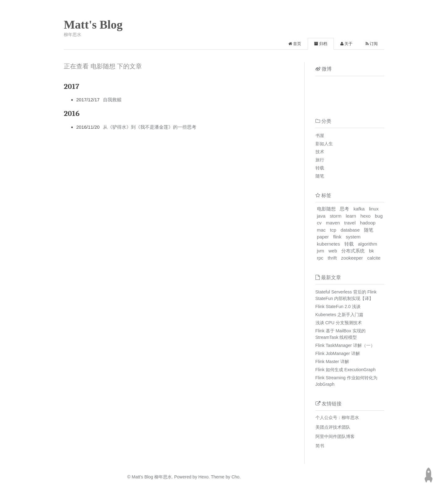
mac (321, 230)
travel (350, 223)
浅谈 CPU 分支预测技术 (339, 323)
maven (333, 223)
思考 (344, 209)
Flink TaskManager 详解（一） (345, 345)
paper (323, 237)
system (353, 237)
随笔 (320, 176)
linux (374, 209)
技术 (320, 152)
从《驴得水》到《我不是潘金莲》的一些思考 (150, 127)
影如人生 (324, 144)
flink (337, 237)
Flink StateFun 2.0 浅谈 (338, 307)
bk (371, 251)
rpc (320, 258)
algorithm (368, 244)
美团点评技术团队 (333, 427)
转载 (320, 168)
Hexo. (203, 477)
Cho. (235, 477)
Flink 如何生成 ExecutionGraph (346, 370)
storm (336, 216)
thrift (332, 258)
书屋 (320, 136)
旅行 (320, 160)
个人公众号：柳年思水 (337, 417)
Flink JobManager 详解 (338, 353)
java (321, 216)
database (350, 230)
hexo (366, 216)
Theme (217, 477)
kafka (359, 209)
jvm (321, 251)
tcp (333, 230)
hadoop (368, 223)
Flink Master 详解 (332, 362)
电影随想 (326, 209)
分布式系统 (353, 251)
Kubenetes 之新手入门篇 (340, 315)
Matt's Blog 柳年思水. (152, 477)
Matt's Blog (93, 25)
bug (379, 216)
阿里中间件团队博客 (335, 436)
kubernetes (329, 244)
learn (351, 216)
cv (319, 223)
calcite (374, 258)
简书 (320, 446)
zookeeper (352, 258)
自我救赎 (112, 100)
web (333, 251)
